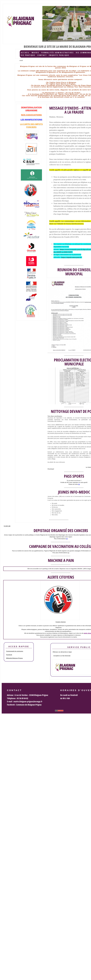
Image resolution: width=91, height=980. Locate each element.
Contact (42, 55)
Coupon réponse (61, 622)
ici (69, 553)
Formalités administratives (57, 53)
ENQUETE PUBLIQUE (59, 55)
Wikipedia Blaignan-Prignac (14, 658)
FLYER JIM (7, 526)
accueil (25, 53)
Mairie (35, 53)
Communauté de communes (15, 651)
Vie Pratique (28, 55)
